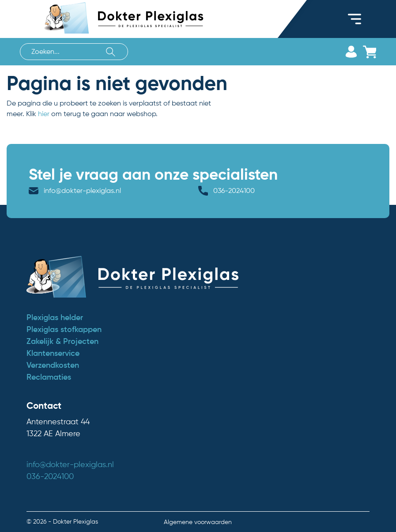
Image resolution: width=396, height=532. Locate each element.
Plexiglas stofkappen (64, 329)
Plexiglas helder (55, 317)
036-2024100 (234, 191)
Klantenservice (53, 353)
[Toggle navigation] (355, 19)
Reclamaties (49, 377)
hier (44, 114)
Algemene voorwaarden (198, 522)
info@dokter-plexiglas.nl (82, 191)
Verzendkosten (53, 365)
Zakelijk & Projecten (62, 341)
